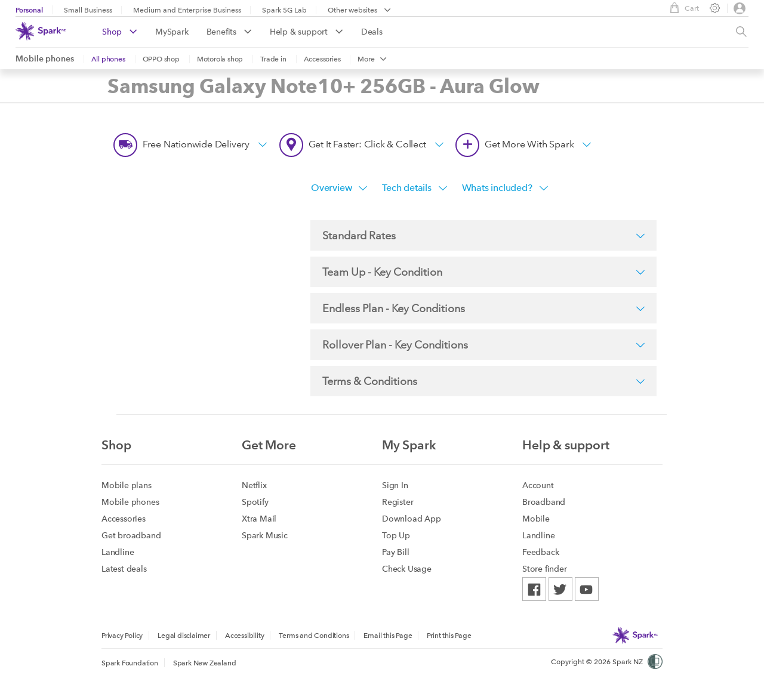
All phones (108, 59)
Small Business (88, 10)
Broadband (544, 502)
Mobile (536, 519)
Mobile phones (45, 59)
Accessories (322, 59)
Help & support (306, 32)
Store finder (545, 569)
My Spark (409, 445)
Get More (269, 445)
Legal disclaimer (184, 636)
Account (538, 485)
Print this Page (449, 636)
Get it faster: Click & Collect (362, 145)
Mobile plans (127, 485)
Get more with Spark (523, 145)
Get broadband (131, 535)
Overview (339, 188)
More (372, 59)
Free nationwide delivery (190, 145)
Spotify (255, 502)
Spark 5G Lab (284, 10)
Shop (120, 32)
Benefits (229, 32)
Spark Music (265, 535)
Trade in (273, 59)
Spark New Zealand (205, 663)
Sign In (395, 485)
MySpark (172, 32)
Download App (412, 519)
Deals (372, 32)
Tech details (415, 188)
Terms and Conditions (314, 636)
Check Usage (407, 569)
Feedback (540, 552)
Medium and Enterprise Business (187, 10)
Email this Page (388, 636)
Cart (681, 8)
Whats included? (505, 188)
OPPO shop (161, 59)
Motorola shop (220, 59)
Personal (29, 10)
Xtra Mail (259, 519)
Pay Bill (395, 552)
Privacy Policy (122, 636)
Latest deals (124, 569)
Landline (118, 552)
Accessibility (244, 636)
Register (398, 502)
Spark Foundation (130, 663)
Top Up (396, 535)
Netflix (254, 485)
